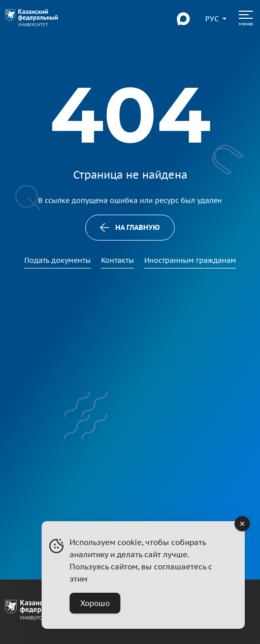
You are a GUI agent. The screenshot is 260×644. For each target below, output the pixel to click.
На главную (130, 227)
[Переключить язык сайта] (212, 19)
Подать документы (58, 260)
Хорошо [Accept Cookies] (95, 603)
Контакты (118, 260)
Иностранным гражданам (190, 260)
